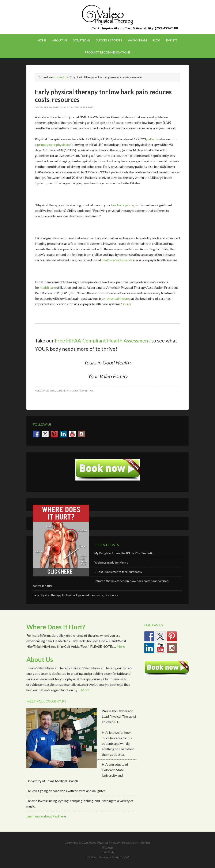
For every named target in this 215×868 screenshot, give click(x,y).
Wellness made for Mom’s (111, 562)
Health (64, 391)
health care (48, 287)
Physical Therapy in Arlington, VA (107, 857)
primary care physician (53, 144)
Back (55, 391)
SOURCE (127, 304)
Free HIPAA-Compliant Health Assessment (103, 340)
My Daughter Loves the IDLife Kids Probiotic (124, 553)
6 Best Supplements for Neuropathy (118, 572)
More (121, 646)
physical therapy (119, 298)
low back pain (121, 205)
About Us (40, 659)
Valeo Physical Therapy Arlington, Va (107, 15)
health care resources (117, 260)
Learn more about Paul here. (46, 816)
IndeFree (145, 843)
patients (152, 139)
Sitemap (108, 847)
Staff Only (107, 852)
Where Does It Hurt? (56, 627)
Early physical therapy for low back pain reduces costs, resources (75, 595)
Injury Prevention (82, 391)
